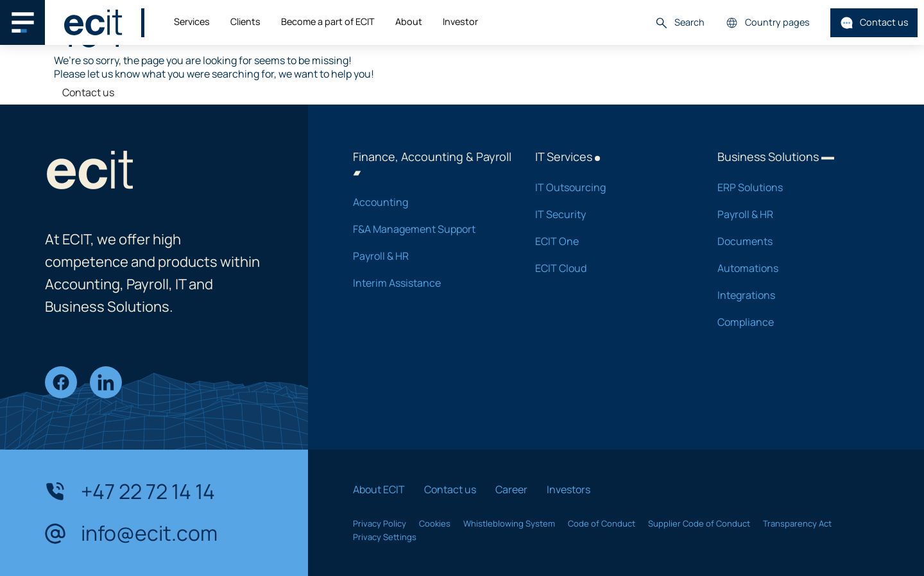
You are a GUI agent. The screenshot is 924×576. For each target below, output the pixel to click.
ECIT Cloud (610, 268)
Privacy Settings (385, 537)
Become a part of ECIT (328, 21)
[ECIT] (93, 22)
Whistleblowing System (509, 523)
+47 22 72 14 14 (130, 491)
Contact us (874, 23)
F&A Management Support (427, 229)
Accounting (427, 202)
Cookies (435, 523)
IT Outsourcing (610, 187)
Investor (460, 21)
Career (511, 489)
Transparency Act (797, 523)
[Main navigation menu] (22, 22)
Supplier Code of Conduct (699, 523)
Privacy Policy (380, 523)
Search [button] (680, 23)
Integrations (792, 295)
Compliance (792, 322)
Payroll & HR (427, 256)
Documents (792, 241)
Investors (569, 489)
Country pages (767, 23)
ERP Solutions (792, 187)
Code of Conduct (602, 523)
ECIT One (610, 241)
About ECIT (379, 489)
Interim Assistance (427, 283)
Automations (792, 268)
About (409, 21)
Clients (245, 21)
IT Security (610, 214)
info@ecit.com (131, 534)
